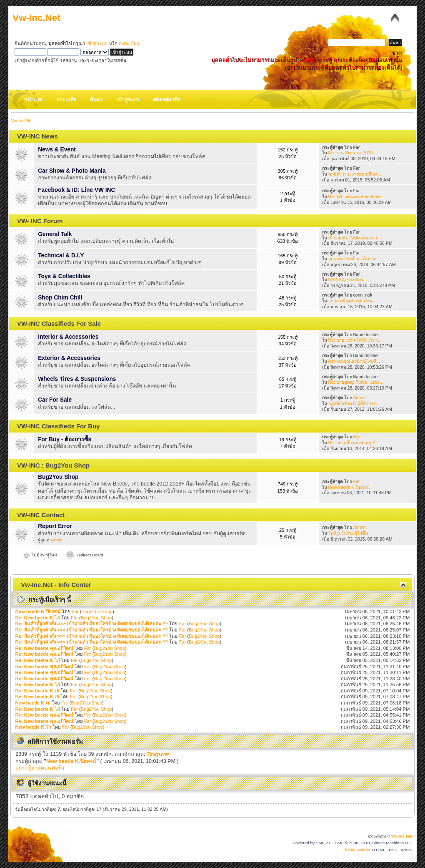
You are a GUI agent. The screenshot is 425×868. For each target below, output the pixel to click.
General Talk (55, 234)
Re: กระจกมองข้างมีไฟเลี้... (354, 361)
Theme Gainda (357, 850)
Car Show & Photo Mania (72, 171)
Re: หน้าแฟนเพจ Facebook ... (357, 196)
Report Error (55, 526)
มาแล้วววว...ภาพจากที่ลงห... (356, 174)
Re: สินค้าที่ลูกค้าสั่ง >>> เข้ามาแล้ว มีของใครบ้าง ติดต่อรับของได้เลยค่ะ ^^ (92, 624)
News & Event (57, 150)
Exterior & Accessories (69, 358)
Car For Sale (55, 400)
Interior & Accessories (68, 337)
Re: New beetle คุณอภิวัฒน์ (44, 648)
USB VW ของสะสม (347, 279)
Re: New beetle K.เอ (37, 691)
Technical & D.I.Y (61, 255)
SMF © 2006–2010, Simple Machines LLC (374, 843)
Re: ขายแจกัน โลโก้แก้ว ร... (355, 340)
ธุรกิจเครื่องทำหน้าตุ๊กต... (352, 301)
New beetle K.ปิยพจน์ (349, 487)
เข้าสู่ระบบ (97, 43)
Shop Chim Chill (60, 298)
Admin (360, 398)
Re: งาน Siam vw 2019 (351, 153)
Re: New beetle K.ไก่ (38, 618)
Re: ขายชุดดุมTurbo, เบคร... (356, 382)
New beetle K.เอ (33, 703)
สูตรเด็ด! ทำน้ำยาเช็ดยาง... (354, 259)
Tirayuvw (158, 754)
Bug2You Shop (58, 477)
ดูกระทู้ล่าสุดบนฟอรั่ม (40, 768)
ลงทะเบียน (129, 43)
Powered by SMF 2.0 (312, 843)
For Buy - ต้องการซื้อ (65, 439)
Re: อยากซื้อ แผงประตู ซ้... (354, 443)
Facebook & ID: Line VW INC (76, 190)
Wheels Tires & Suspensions (77, 379)
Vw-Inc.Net (36, 18)
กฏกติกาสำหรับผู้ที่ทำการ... (354, 403)
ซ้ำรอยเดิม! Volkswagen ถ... (355, 238)
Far (357, 481)
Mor (357, 437)
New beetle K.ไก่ (33, 727)
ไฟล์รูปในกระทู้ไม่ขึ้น (348, 533)
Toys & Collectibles (64, 276)
